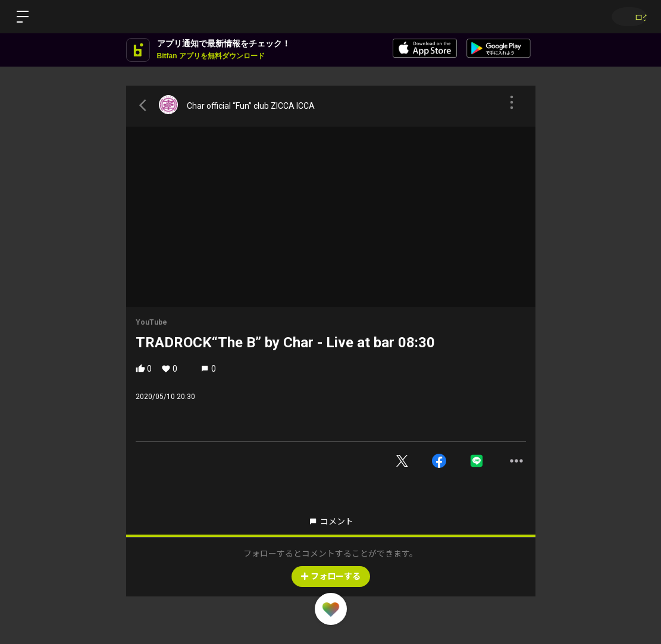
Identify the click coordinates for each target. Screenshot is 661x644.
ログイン (625, 16)
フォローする (331, 576)
